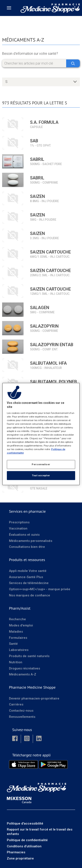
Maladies (16, 632)
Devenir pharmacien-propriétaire (34, 698)
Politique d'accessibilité (25, 823)
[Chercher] (73, 63)
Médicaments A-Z (23, 674)
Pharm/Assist (20, 608)
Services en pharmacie (27, 511)
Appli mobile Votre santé (28, 571)
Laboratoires (19, 650)
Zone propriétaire (20, 858)
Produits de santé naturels (29, 656)
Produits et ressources (27, 560)
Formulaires (18, 638)
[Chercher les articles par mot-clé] (41, 63)
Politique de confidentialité (27, 840)
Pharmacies (16, 852)
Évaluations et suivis (24, 535)
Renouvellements (22, 717)
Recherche (17, 619)
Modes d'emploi (21, 625)
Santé (13, 644)
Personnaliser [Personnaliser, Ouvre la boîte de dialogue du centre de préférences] (41, 464)
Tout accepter (41, 475)
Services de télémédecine (29, 583)
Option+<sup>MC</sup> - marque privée (40, 589)
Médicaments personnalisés (31, 541)
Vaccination (18, 528)
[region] (41, 434)
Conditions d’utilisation (24, 846)
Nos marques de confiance (30, 595)
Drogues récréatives (25, 668)
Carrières (16, 704)
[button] (15, 739)
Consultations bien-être (27, 547)
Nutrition (16, 662)
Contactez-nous (21, 711)
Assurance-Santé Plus (26, 577)
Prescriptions (19, 522)
